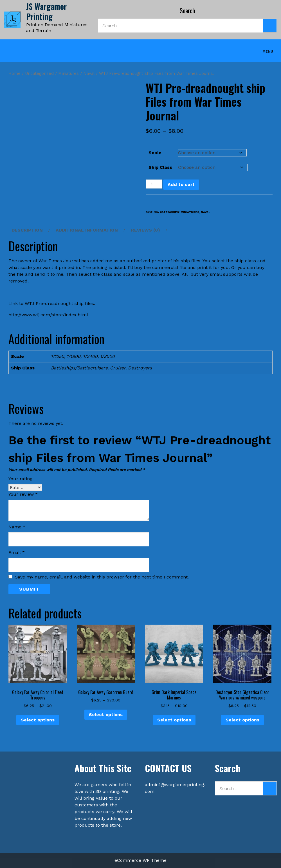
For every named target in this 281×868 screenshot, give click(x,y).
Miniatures (68, 73)
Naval (89, 73)
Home (14, 73)
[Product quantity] (154, 184)
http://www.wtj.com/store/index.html (48, 315)
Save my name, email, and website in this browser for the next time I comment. (102, 577)
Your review (23, 494)
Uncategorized (39, 73)
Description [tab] (27, 230)
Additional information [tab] (87, 230)
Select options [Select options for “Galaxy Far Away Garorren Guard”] (106, 715)
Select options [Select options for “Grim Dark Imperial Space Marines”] (174, 720)
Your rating (20, 479)
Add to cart (181, 184)
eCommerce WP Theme (140, 860)
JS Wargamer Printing (46, 11)
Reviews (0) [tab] (146, 230)
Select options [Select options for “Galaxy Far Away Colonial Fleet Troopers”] (38, 720)
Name (17, 527)
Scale (155, 153)
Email (17, 552)
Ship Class (160, 167)
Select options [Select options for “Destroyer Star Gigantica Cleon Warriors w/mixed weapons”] (242, 720)
